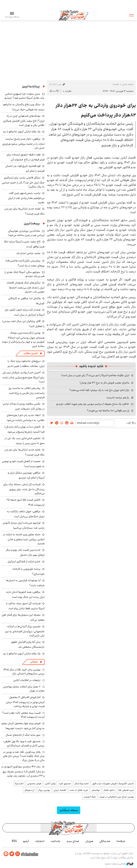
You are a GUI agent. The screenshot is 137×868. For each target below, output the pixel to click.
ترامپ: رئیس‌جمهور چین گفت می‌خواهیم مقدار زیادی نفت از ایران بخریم (26, 198)
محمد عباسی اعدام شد (28, 253)
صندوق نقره (65, 784)
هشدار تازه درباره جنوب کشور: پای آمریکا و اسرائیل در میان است (25, 312)
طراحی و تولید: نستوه (119, 864)
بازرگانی (34, 662)
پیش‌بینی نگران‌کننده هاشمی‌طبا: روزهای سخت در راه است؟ (25, 263)
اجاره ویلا (19, 784)
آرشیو (26, 841)
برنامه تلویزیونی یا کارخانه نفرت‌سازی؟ (28, 571)
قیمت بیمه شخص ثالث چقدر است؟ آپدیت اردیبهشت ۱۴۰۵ (23, 715)
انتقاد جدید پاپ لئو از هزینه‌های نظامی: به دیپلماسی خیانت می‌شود (26, 418)
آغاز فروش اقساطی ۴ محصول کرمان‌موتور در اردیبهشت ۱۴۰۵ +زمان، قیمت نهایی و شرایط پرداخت (25, 702)
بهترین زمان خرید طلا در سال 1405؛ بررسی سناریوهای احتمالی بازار (24, 672)
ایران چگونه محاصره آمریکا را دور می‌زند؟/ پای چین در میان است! (95, 375)
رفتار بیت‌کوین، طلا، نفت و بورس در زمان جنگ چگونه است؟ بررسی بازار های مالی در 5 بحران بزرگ (24, 756)
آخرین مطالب (31, 353)
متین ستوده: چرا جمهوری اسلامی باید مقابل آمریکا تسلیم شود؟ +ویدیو (25, 96)
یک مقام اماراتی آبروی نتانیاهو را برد (22, 132)
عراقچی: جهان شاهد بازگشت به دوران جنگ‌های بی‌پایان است (26, 514)
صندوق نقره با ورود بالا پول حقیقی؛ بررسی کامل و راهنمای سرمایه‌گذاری (24, 743)
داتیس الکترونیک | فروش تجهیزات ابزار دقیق (113, 784)
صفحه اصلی (128, 84)
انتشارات (40, 841)
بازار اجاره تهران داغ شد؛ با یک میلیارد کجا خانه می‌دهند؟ (99, 390)
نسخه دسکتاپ (69, 810)
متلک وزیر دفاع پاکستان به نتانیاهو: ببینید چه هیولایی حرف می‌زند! (24, 107)
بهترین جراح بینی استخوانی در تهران (117, 797)
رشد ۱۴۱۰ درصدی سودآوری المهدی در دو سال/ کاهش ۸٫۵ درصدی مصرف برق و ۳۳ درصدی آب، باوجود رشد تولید (23, 771)
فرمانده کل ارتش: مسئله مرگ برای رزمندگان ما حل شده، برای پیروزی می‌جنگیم (24, 489)
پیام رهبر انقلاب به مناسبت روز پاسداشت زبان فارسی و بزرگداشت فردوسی (27, 393)
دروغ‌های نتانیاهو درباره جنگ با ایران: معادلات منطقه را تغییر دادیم (26, 364)
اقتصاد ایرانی (60, 790)
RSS (14, 841)
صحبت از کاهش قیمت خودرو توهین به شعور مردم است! (23, 464)
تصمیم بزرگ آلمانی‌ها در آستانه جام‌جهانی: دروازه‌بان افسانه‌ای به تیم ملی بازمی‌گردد (25, 631)
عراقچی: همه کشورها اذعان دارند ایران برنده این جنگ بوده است (25, 594)
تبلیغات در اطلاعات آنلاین (27, 680)
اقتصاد (116, 84)
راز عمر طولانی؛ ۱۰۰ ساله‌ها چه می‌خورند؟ (108, 411)
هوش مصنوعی (34, 784)
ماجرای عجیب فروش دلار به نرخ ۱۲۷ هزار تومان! (105, 383)
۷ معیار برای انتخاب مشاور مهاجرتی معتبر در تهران (24, 689)
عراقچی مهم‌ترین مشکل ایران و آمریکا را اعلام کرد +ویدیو (26, 475)
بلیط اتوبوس (90, 797)
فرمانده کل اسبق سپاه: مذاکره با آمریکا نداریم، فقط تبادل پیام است (25, 606)
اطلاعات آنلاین (73, 15)
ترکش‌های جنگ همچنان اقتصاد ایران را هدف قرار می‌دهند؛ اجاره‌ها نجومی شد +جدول (26, 287)
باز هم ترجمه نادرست (118, 398)
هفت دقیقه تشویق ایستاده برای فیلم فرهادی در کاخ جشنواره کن (26, 157)
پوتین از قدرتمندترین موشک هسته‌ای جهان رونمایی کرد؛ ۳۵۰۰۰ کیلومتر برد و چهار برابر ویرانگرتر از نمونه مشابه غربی (23, 339)
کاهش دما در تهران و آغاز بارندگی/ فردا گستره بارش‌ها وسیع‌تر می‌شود (24, 429)
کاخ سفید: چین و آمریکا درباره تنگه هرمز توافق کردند (24, 244)
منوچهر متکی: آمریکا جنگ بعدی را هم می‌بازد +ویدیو (25, 274)
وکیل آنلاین (50, 784)
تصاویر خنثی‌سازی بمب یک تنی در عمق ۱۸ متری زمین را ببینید (25, 441)
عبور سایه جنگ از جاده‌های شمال (23, 735)
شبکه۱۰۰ (121, 841)
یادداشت (56, 841)
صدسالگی (105, 841)
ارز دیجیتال (29, 790)
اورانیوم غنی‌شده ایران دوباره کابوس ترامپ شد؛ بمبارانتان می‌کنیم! (24, 525)
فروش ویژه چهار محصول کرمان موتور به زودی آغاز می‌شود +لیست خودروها (23, 726)
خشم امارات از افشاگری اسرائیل (24, 561)
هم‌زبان (89, 841)
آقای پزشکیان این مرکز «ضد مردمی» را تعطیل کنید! (23, 324)
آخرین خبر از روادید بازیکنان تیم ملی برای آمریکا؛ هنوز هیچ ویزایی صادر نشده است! (23, 377)
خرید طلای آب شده (79, 790)
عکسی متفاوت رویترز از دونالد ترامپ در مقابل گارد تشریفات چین (24, 406)
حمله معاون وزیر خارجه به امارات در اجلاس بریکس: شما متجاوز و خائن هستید (24, 539)
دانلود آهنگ (109, 790)
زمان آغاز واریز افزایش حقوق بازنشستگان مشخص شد (28, 644)
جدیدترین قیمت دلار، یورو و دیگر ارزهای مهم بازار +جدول (25, 552)
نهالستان (96, 790)
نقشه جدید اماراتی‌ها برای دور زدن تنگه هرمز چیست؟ (24, 452)
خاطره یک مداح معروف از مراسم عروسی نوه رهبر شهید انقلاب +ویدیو (93, 404)
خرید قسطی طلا (126, 790)
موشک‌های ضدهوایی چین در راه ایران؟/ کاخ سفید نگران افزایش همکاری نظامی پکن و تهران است (24, 120)
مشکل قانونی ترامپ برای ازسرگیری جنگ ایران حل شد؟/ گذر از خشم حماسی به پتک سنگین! (23, 182)
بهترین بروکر (44, 790)
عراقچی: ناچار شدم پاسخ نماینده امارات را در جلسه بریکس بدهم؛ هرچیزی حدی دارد (23, 143)
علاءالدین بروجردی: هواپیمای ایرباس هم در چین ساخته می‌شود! (26, 233)
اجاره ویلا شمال (81, 784)
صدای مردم (73, 841)
